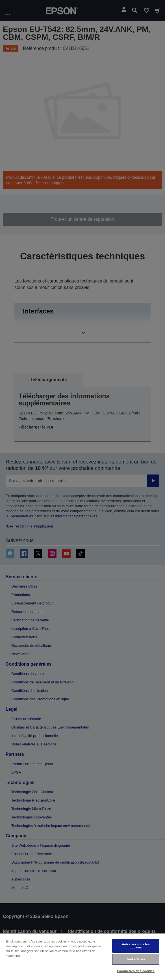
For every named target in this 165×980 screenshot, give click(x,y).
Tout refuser (136, 959)
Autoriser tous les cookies (136, 946)
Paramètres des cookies (136, 971)
